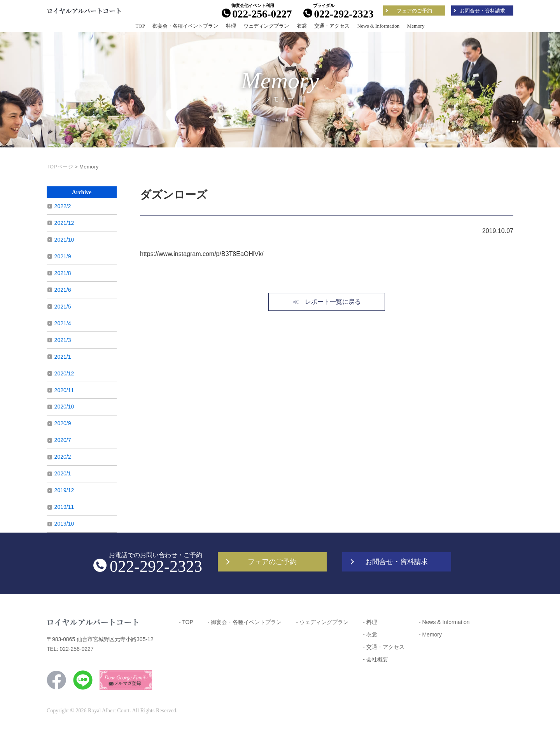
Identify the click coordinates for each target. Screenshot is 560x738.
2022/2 (63, 206)
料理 (231, 26)
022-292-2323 (339, 14)
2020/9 (63, 423)
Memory (416, 26)
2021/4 (63, 323)
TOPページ (60, 167)
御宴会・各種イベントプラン (185, 26)
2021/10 (64, 240)
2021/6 (63, 290)
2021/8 (63, 273)
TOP (140, 26)
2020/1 (63, 473)
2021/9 (63, 256)
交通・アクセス (332, 26)
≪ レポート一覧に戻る (327, 302)
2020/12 (64, 373)
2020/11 (64, 390)
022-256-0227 (257, 14)
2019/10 (64, 524)
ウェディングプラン (266, 26)
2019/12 (64, 490)
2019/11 (64, 507)
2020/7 (63, 440)
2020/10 (64, 407)
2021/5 (63, 307)
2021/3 (63, 340)
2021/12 (64, 223)
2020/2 (63, 457)
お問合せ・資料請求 (482, 11)
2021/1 (63, 357)
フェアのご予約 (414, 11)
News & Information (378, 26)
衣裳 (302, 26)
